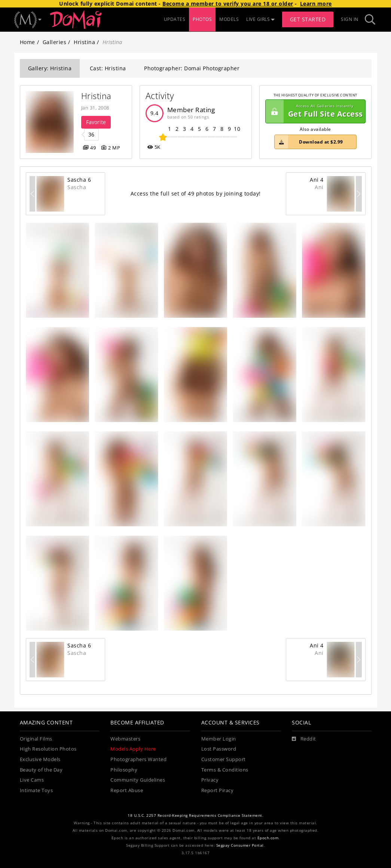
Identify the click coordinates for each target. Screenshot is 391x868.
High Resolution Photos (48, 749)
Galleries (55, 42)
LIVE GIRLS (260, 19)
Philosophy (124, 770)
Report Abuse (127, 790)
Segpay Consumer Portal (240, 845)
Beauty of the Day (41, 770)
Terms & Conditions (225, 770)
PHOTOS (202, 19)
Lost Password (219, 749)
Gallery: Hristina (50, 68)
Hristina (84, 42)
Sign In (350, 19)
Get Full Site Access (314, 111)
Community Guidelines (138, 780)
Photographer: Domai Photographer (192, 68)
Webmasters (125, 739)
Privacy (210, 780)
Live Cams (32, 780)
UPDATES (175, 19)
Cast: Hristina (108, 68)
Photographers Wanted (138, 759)
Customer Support (224, 759)
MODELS (229, 19)
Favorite (96, 122)
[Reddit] (304, 739)
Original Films (36, 739)
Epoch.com (268, 838)
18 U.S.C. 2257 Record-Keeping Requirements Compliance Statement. (195, 815)
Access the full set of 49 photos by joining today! (196, 193)
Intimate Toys (36, 790)
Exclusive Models (40, 759)
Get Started (308, 19)
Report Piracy (218, 790)
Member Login (219, 739)
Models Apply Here (133, 749)
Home (28, 42)
